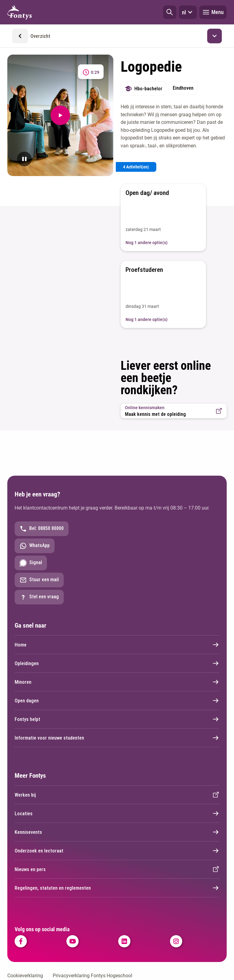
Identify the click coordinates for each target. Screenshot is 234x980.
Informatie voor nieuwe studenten (117, 738)
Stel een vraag (39, 597)
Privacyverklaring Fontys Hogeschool (92, 976)
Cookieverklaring (25, 976)
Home (117, 645)
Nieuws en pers (117, 869)
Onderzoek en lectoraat (117, 851)
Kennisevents (117, 832)
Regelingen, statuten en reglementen (117, 888)
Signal (31, 563)
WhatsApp (35, 546)
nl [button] (188, 12)
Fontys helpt (117, 719)
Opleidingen (117, 663)
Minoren (117, 682)
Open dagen (117, 701)
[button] (170, 12)
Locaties (117, 813)
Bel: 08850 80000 (42, 529)
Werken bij (117, 795)
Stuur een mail (39, 580)
